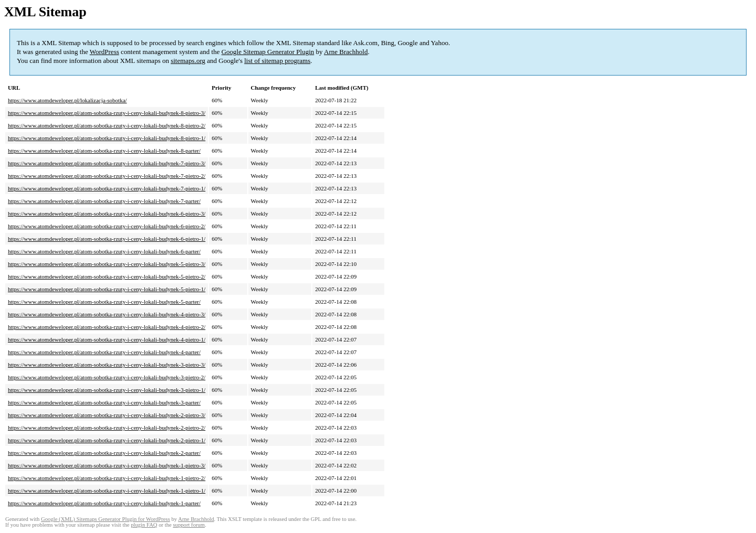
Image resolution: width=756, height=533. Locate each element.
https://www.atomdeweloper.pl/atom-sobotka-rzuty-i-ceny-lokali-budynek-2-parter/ (104, 453)
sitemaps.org (188, 61)
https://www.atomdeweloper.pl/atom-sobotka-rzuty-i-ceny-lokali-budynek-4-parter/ (104, 352)
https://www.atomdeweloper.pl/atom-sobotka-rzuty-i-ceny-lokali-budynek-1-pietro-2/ (107, 478)
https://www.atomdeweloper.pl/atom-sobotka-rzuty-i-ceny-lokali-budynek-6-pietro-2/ (107, 226)
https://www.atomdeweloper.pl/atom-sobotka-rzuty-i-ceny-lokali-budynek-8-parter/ (104, 151)
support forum (189, 525)
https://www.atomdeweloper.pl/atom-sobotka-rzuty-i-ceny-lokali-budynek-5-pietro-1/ (107, 289)
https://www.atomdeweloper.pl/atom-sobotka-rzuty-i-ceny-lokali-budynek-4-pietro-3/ (107, 314)
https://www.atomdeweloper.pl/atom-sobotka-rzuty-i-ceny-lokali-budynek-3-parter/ (104, 402)
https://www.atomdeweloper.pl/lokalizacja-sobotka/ (67, 100)
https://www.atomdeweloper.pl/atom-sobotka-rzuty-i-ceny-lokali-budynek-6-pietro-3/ (107, 214)
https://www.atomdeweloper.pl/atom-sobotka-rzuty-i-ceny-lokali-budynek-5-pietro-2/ (107, 276)
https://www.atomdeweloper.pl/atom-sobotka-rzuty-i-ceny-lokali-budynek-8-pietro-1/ (107, 138)
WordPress (104, 52)
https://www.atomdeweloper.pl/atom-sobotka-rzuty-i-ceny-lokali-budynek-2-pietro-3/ (107, 415)
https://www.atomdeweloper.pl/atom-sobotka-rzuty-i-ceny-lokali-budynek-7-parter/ (104, 201)
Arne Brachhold (346, 52)
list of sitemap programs (277, 61)
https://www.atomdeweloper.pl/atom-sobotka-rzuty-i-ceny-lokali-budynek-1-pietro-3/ (107, 465)
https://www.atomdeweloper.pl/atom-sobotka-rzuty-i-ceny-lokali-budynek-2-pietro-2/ (107, 428)
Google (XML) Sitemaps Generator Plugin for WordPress (106, 519)
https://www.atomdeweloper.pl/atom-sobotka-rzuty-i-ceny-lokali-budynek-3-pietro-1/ (107, 390)
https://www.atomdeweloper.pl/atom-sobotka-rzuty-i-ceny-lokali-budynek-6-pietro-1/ (107, 239)
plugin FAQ (144, 525)
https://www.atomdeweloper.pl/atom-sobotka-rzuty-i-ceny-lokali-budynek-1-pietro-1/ (107, 491)
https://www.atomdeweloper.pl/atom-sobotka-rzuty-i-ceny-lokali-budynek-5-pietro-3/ (107, 264)
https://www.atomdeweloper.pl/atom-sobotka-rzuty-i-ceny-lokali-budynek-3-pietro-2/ (107, 377)
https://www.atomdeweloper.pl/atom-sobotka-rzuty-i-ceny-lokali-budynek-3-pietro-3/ (107, 365)
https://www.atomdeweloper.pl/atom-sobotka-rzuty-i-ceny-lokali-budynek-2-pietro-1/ (107, 440)
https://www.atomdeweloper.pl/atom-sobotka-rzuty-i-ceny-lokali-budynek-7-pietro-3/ (107, 163)
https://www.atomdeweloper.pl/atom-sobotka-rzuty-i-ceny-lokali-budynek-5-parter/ (104, 302)
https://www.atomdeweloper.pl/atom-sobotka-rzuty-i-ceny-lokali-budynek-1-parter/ (104, 503)
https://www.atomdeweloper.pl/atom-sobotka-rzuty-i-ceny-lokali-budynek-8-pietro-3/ (107, 113)
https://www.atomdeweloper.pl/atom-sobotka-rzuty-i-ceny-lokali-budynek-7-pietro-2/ (107, 176)
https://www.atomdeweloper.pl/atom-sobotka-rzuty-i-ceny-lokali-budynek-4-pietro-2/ (107, 327)
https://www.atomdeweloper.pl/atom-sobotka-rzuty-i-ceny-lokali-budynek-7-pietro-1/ (107, 188)
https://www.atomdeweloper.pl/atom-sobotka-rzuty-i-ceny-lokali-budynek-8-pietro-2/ (107, 125)
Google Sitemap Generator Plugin (268, 52)
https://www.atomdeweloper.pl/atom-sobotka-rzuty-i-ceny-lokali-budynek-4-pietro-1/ (107, 339)
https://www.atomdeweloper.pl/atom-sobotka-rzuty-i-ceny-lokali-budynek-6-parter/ (104, 251)
